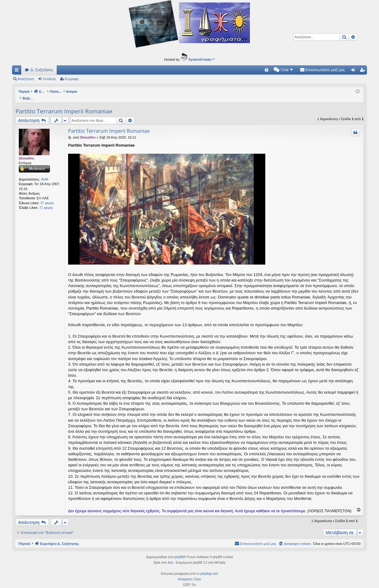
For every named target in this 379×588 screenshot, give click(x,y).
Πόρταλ (24, 91)
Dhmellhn (26, 152)
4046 (45, 173)
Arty (170, 556)
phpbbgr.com (209, 567)
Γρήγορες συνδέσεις (18, 71)
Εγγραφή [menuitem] (364, 71)
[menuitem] (267, 70)
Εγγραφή (72, 79)
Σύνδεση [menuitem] (355, 71)
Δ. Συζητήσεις (42, 70)
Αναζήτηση (26, 79)
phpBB (179, 551)
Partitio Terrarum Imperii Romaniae (64, 105)
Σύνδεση (49, 79)
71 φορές (46, 201)
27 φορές (47, 197)
